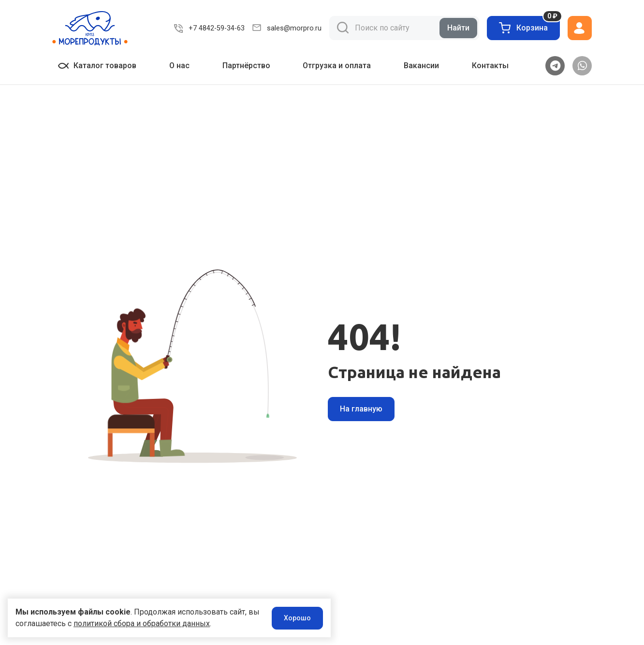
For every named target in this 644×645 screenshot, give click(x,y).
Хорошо (281, 618)
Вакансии (421, 66)
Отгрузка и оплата (337, 66)
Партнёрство (246, 66)
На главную (361, 409)
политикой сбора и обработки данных (155, 623)
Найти (458, 28)
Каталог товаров (97, 66)
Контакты (490, 66)
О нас (179, 66)
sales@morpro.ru (295, 28)
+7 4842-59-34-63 (219, 28)
